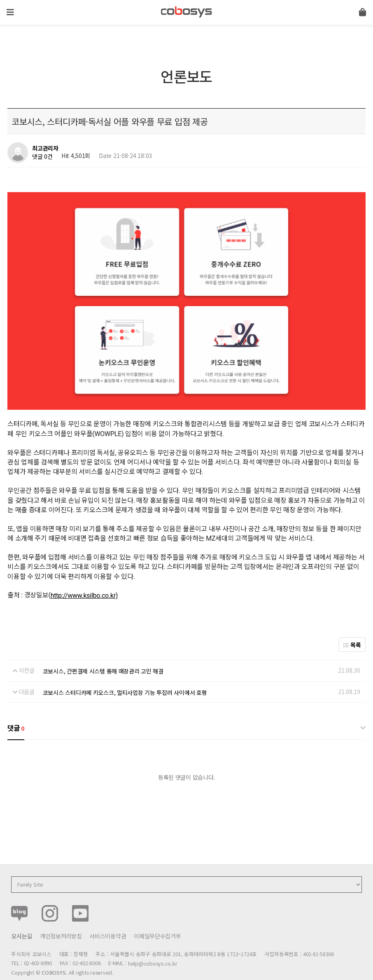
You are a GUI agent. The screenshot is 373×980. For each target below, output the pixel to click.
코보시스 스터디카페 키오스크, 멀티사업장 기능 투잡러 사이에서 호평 (125, 675)
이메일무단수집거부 (157, 919)
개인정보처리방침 (61, 919)
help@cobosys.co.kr (153, 946)
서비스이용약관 (108, 919)
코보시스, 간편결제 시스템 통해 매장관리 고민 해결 (103, 654)
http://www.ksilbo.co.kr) (84, 578)
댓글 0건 (42, 156)
